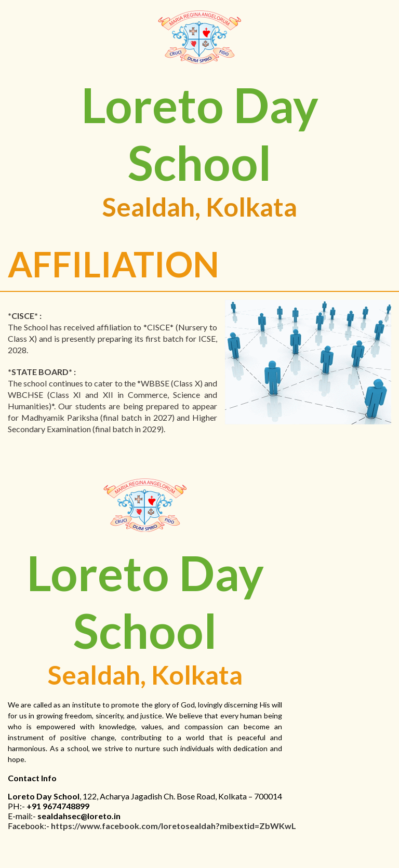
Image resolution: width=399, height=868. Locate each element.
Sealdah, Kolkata (200, 207)
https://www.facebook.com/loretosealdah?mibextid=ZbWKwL (174, 826)
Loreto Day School (200, 133)
